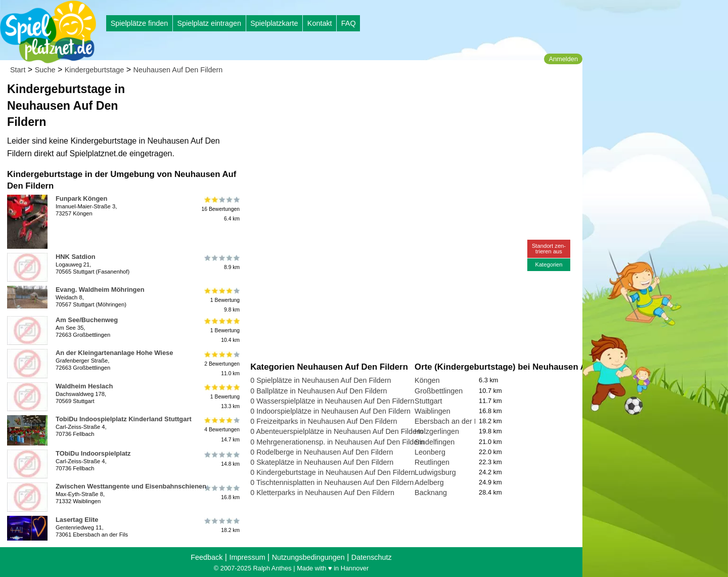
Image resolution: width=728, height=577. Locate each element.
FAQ (349, 23)
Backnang (431, 493)
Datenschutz (372, 557)
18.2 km (221, 525)
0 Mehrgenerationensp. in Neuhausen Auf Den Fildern (337, 442)
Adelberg (429, 482)
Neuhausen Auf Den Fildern (178, 70)
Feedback (207, 557)
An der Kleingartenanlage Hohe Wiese (114, 353)
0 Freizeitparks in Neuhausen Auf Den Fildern (324, 421)
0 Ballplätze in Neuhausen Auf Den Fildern (318, 391)
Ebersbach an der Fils (450, 421)
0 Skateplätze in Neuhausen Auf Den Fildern (322, 462)
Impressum (247, 557)
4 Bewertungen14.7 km (221, 430)
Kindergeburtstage (95, 70)
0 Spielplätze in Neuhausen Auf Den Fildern (321, 380)
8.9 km (221, 262)
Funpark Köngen (81, 198)
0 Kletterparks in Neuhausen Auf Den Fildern (322, 493)
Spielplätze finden (140, 23)
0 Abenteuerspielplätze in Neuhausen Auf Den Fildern (337, 431)
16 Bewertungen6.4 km (220, 209)
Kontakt (320, 23)
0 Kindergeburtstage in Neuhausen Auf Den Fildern (333, 472)
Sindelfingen (435, 442)
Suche (45, 70)
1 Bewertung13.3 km (221, 397)
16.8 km (221, 492)
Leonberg (430, 452)
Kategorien (549, 264)
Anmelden (563, 59)
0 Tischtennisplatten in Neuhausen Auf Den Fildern (332, 482)
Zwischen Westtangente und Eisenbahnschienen (131, 486)
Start (18, 70)
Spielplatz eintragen (209, 23)
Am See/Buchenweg (87, 320)
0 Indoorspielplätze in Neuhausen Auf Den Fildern (330, 411)
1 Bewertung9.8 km (221, 300)
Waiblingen (433, 411)
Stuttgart (428, 401)
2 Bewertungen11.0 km (221, 363)
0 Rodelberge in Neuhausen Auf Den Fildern (322, 452)
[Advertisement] (365, 96)
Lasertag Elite (77, 520)
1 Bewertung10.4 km (221, 330)
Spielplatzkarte (274, 23)
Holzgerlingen (437, 431)
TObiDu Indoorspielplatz (93, 453)
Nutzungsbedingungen (308, 557)
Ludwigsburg (435, 472)
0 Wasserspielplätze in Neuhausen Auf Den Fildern (332, 401)
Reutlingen (432, 462)
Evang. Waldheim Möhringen (100, 290)
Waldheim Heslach (84, 386)
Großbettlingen (439, 391)
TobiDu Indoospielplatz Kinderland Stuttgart (124, 419)
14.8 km (221, 459)
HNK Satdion (76, 257)
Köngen (427, 380)
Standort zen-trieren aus (549, 249)
